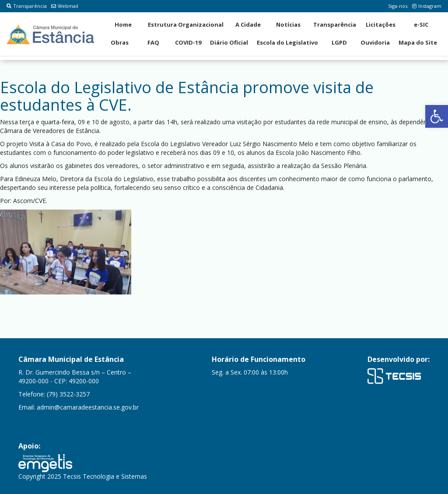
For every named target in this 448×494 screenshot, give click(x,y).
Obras (120, 42)
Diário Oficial (229, 42)
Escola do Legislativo (287, 42)
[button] (437, 116)
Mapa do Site (418, 42)
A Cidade (248, 25)
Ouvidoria (375, 42)
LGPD (339, 42)
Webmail (65, 6)
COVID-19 (188, 42)
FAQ (153, 42)
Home (123, 25)
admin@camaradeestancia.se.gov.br (88, 407)
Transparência (27, 6)
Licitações (381, 25)
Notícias (288, 25)
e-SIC (421, 25)
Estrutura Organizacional (186, 25)
